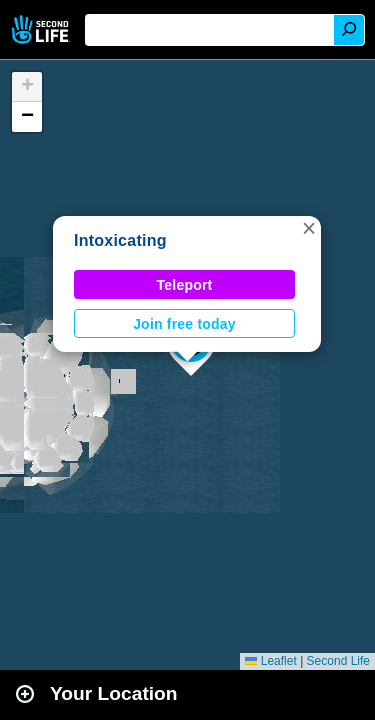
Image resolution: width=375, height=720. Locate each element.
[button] (309, 228)
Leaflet (270, 661)
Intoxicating (120, 240)
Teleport (185, 285)
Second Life (42, 29)
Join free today (184, 324)
